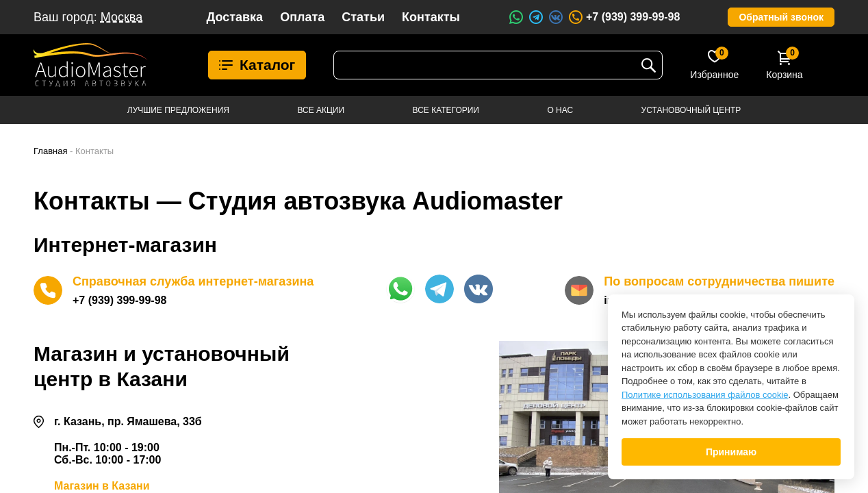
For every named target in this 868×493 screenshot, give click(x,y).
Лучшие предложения (178, 110)
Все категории (446, 110)
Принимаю (731, 452)
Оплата (302, 17)
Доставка (234, 17)
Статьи (363, 17)
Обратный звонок (781, 17)
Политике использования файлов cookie (705, 395)
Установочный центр (691, 110)
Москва (122, 17)
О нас (560, 110)
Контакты (431, 17)
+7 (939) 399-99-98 (624, 17)
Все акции (321, 110)
